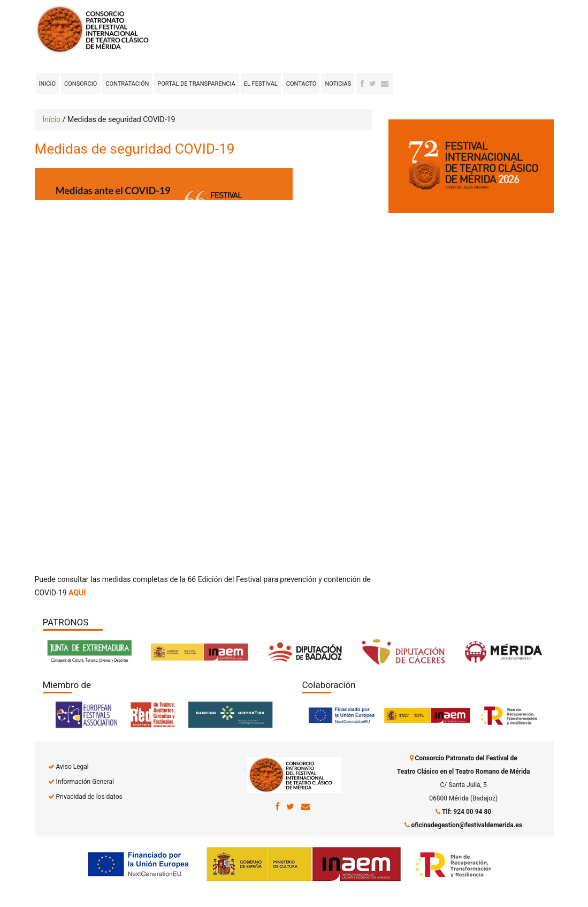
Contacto (301, 84)
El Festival (261, 84)
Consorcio (81, 84)
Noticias (338, 84)
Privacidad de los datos (89, 797)
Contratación (127, 84)
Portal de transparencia (196, 84)
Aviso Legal (72, 767)
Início (52, 119)
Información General (85, 782)
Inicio (48, 84)
